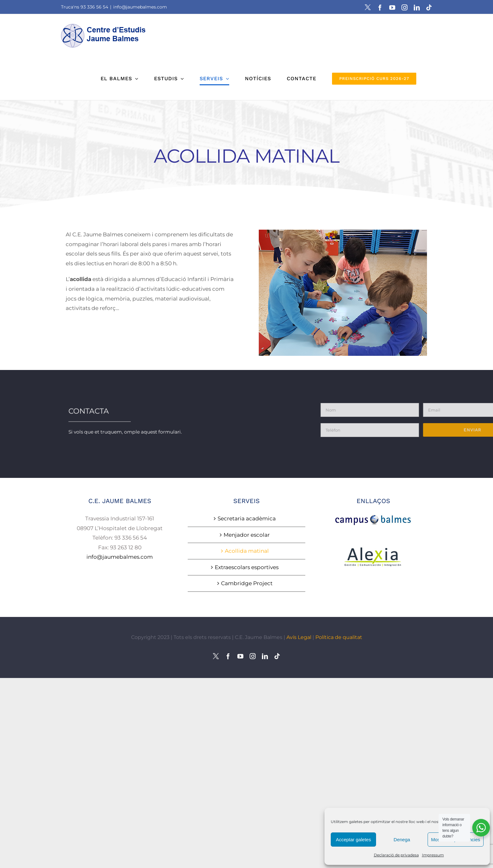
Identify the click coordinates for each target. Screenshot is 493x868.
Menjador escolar (247, 535)
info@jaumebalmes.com (140, 7)
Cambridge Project (247, 583)
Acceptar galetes (353, 840)
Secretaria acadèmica (247, 518)
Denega (402, 840)
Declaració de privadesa (396, 855)
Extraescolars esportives (247, 567)
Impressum (433, 855)
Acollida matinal (247, 551)
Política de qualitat (339, 637)
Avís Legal (299, 637)
